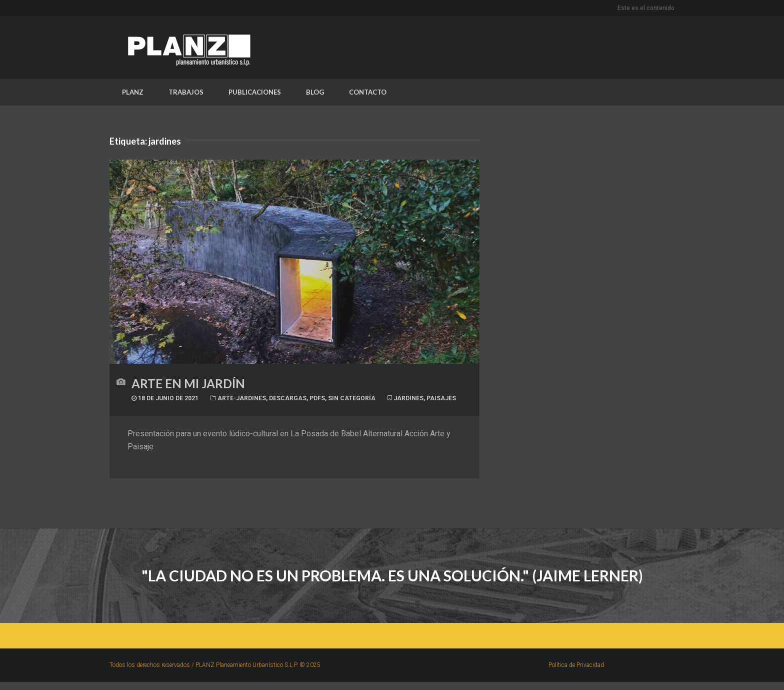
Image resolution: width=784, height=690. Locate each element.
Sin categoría (352, 400)
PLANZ (133, 94)
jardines (408, 400)
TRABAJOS (186, 94)
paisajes (441, 400)
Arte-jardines (242, 400)
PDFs (317, 400)
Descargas (288, 400)
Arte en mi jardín (188, 386)
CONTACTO (368, 94)
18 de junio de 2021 (165, 400)
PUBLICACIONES (255, 94)
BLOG (315, 94)
